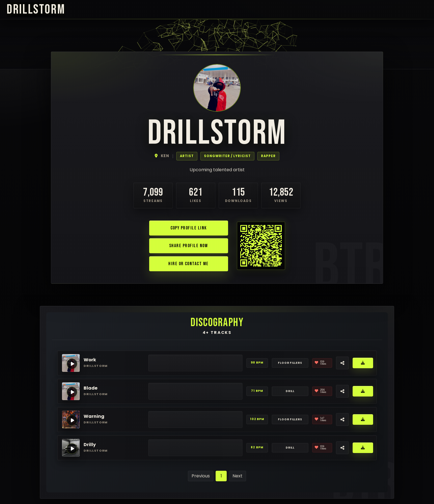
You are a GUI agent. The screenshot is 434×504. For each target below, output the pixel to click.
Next (237, 476)
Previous (201, 476)
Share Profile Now (188, 246)
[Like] (322, 363)
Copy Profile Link (189, 228)
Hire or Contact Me (188, 264)
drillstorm (36, 10)
